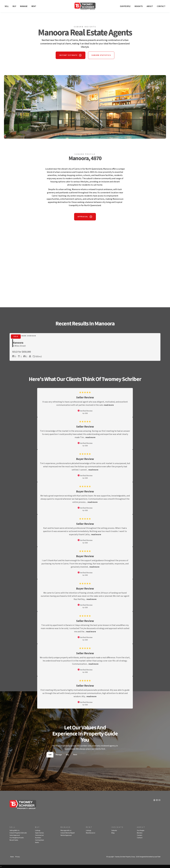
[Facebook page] (155, 800)
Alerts (37, 842)
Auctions (38, 838)
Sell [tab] (50, 755)
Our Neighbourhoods (17, 838)
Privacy (18, 857)
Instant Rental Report (68, 833)
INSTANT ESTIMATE (68, 55)
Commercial (39, 835)
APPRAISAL (83, 217)
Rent (34, 6)
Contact (161, 6)
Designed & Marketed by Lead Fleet (150, 857)
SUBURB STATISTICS (101, 55)
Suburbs (114, 831)
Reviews (140, 833)
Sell (7, 6)
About (150, 6)
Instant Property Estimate (18, 833)
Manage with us (66, 831)
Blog (113, 833)
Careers (140, 835)
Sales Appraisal (15, 835)
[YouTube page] (159, 800)
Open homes (39, 833)
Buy (14, 6)
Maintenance (91, 833)
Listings (38, 831)
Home (12, 857)
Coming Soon (40, 840)
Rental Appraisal (66, 835)
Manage (24, 6)
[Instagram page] (157, 800)
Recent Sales (14, 840)
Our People (125, 6)
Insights (139, 6)
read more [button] (109, 405)
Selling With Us (14, 831)
